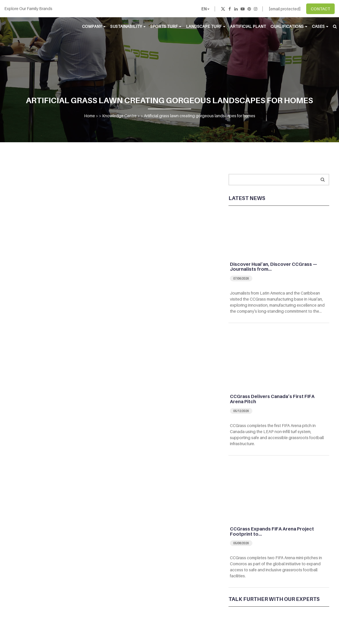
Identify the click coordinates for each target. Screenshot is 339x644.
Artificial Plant (248, 26)
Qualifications (289, 26)
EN (205, 9)
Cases (320, 26)
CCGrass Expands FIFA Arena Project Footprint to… (272, 531)
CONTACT (320, 9)
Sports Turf (166, 26)
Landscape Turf (206, 26)
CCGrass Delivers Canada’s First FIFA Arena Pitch (272, 399)
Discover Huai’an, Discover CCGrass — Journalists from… (274, 267)
